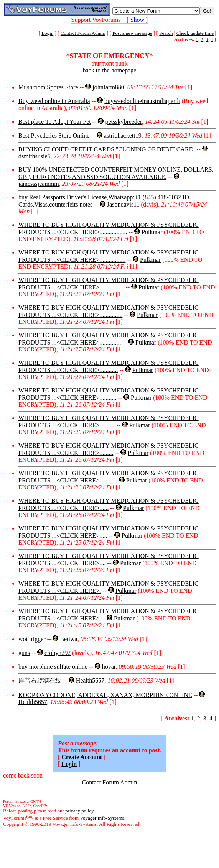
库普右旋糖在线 (40, 680)
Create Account (82, 757)
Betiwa (68, 639)
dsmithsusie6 (35, 156)
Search (166, 33)
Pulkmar (152, 232)
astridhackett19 (123, 135)
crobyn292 (58, 653)
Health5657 (90, 680)
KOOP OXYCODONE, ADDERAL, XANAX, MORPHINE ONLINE (105, 695)
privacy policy (79, 811)
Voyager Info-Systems (102, 818)
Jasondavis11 (123, 204)
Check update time (195, 33)
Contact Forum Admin (83, 33)
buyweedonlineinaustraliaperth (142, 101)
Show (137, 20)
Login (47, 33)
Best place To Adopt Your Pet (55, 122)
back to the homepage (110, 70)
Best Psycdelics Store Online (54, 135)
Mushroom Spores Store (48, 87)
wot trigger (32, 639)
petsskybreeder (123, 122)
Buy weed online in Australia (54, 101)
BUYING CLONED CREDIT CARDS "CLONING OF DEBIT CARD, (107, 149)
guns (24, 653)
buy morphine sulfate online (53, 667)
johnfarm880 (108, 87)
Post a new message (132, 33)
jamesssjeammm (39, 184)
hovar (109, 667)
